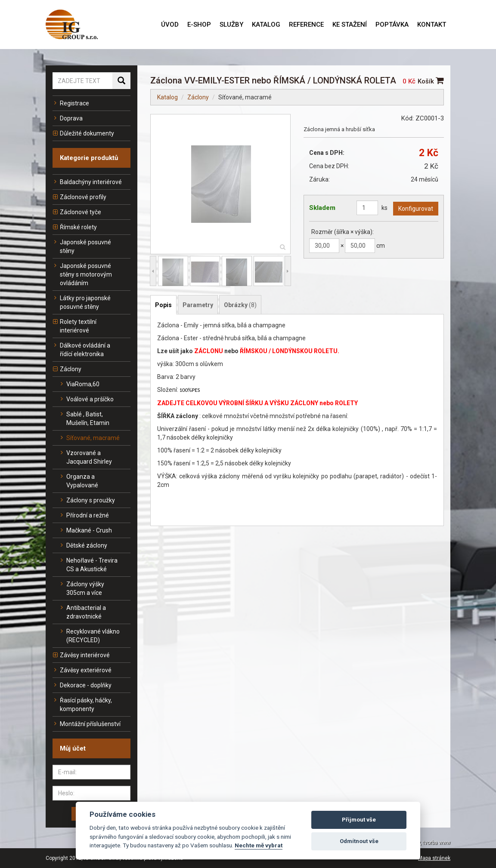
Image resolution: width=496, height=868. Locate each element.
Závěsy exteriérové (82, 670)
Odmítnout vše (359, 841)
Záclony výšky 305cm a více (82, 588)
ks (384, 208)
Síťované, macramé (89, 438)
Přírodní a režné (84, 515)
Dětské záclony (83, 545)
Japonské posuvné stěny (82, 246)
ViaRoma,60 (79, 384)
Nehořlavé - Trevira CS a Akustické (88, 565)
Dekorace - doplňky (82, 685)
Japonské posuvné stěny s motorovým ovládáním (82, 274)
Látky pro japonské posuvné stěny (82, 302)
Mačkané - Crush (85, 530)
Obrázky (240, 305)
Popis (163, 305)
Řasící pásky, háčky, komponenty (82, 705)
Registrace (71, 103)
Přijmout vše (359, 820)
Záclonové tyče (77, 212)
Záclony (67, 369)
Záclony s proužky (87, 500)
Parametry (198, 305)
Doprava (68, 118)
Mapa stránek (434, 858)
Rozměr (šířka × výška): (343, 232)
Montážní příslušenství (87, 724)
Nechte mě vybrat (259, 845)
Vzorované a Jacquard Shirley (85, 457)
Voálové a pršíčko (86, 399)
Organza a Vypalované (79, 481)
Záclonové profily (79, 197)
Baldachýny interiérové (87, 182)
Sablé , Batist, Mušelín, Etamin (84, 419)
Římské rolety (75, 227)
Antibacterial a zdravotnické (82, 612)
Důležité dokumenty (83, 133)
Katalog (167, 97)
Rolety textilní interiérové (74, 326)
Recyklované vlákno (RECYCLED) (89, 636)
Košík (431, 81)
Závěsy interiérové (81, 655)
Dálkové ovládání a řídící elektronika (81, 350)
